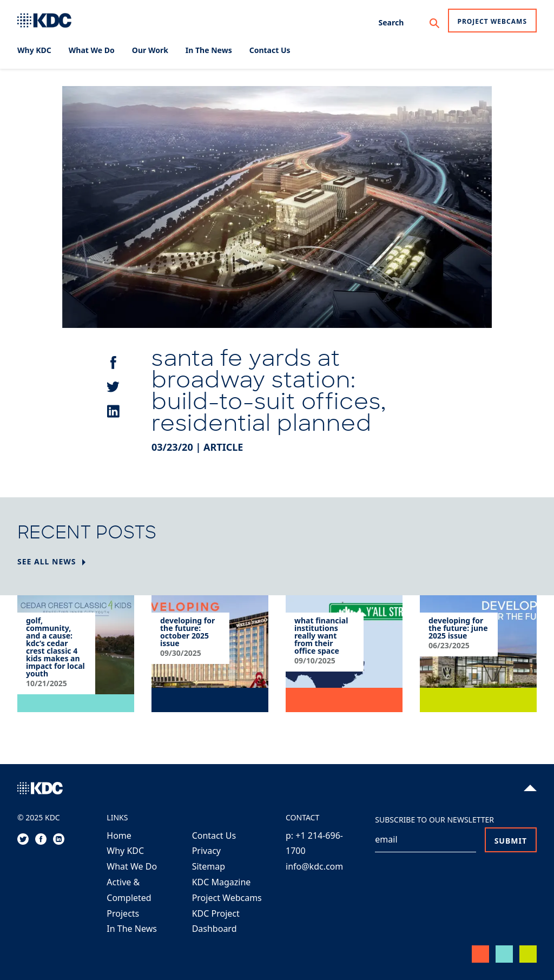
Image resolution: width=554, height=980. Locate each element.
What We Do (132, 866)
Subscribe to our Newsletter (434, 820)
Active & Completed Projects (129, 898)
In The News (132, 929)
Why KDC (125, 851)
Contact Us (214, 836)
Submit (511, 841)
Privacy (206, 851)
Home (119, 836)
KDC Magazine (222, 882)
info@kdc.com (314, 866)
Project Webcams (493, 21)
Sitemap (209, 866)
